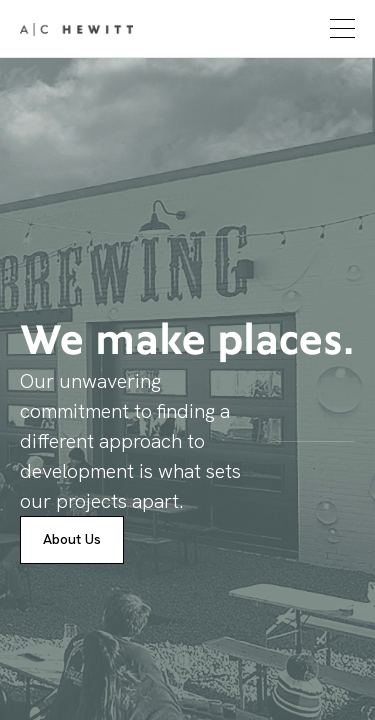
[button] (340, 28)
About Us (72, 539)
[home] (76, 29)
